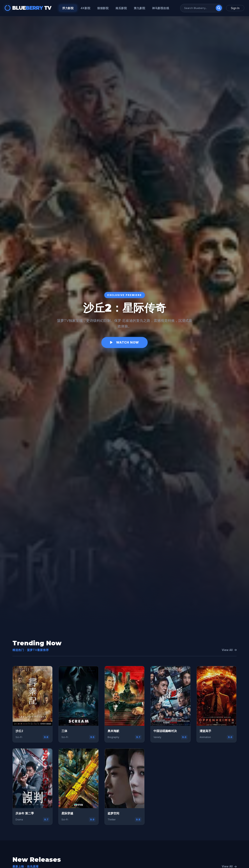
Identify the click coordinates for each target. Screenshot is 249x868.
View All (229, 650)
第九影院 (139, 8)
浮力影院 (68, 8)
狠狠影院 (103, 8)
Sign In (235, 8)
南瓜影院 (121, 8)
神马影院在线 (161, 8)
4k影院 (85, 8)
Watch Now (124, 342)
